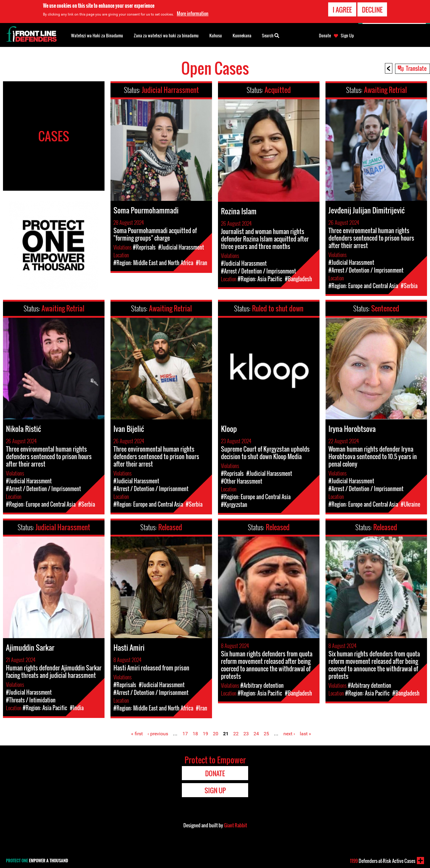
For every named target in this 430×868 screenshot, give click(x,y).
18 (195, 734)
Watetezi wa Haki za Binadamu (97, 35)
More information (193, 13)
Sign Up (347, 36)
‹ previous (158, 734)
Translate (416, 68)
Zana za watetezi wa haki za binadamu (166, 35)
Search (271, 35)
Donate (325, 36)
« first (137, 734)
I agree (342, 10)
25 (266, 734)
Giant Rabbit (235, 825)
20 (216, 734)
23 (246, 734)
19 (205, 734)
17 (185, 734)
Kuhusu (216, 35)
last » (305, 734)
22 (236, 734)
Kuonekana (242, 35)
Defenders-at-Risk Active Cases (383, 861)
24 (256, 734)
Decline (372, 10)
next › (289, 734)
